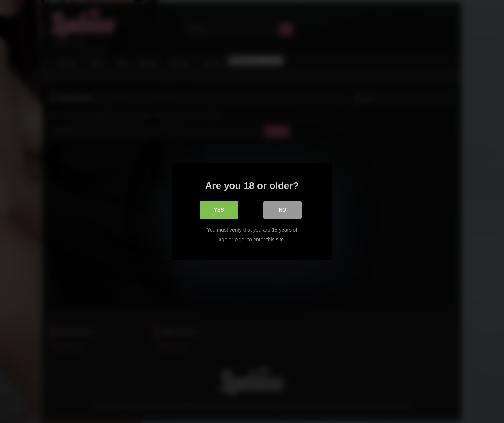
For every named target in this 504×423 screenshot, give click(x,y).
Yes (219, 210)
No (283, 210)
